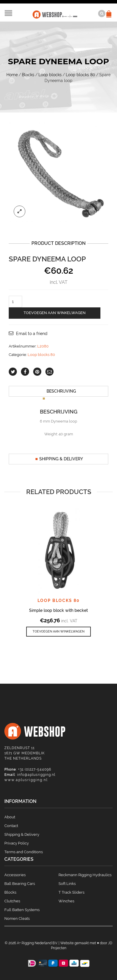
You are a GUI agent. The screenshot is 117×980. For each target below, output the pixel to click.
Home (12, 75)
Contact (11, 826)
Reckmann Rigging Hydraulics (85, 875)
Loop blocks (50, 75)
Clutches (12, 901)
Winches (66, 901)
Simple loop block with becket (58, 610)
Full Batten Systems (22, 910)
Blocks (28, 75)
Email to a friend (32, 334)
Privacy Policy (17, 843)
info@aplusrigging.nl (36, 775)
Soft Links (67, 884)
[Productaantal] (15, 302)
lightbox (19, 211)
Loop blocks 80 (80, 75)
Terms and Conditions (24, 852)
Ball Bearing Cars (20, 884)
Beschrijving (61, 391)
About (10, 817)
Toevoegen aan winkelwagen (55, 313)
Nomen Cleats (17, 918)
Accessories (15, 875)
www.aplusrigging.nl (26, 780)
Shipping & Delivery (61, 459)
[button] (58, 632)
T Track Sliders (71, 892)
